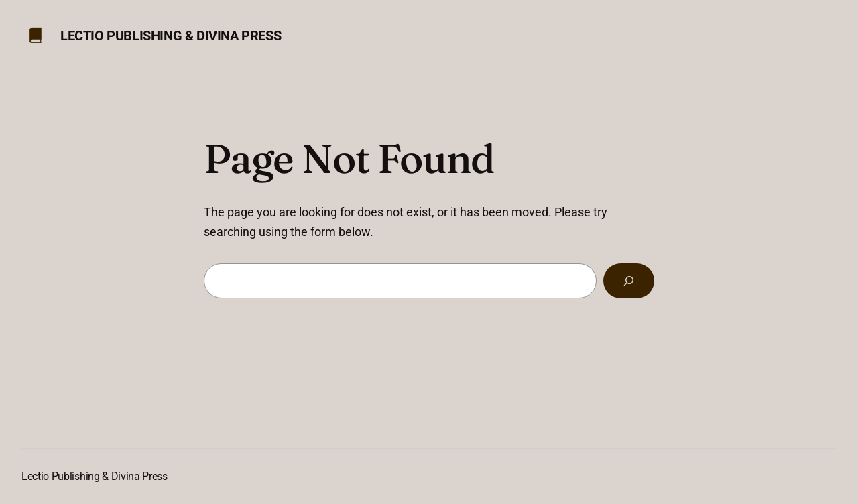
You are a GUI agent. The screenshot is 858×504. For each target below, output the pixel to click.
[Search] (629, 281)
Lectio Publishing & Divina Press (171, 36)
